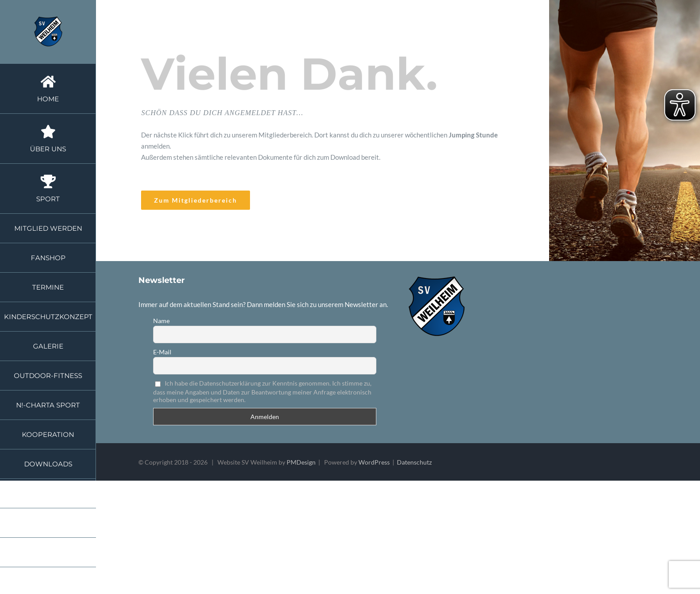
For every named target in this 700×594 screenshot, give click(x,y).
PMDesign (301, 462)
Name (161, 321)
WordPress (374, 462)
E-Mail (162, 352)
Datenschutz (414, 462)
